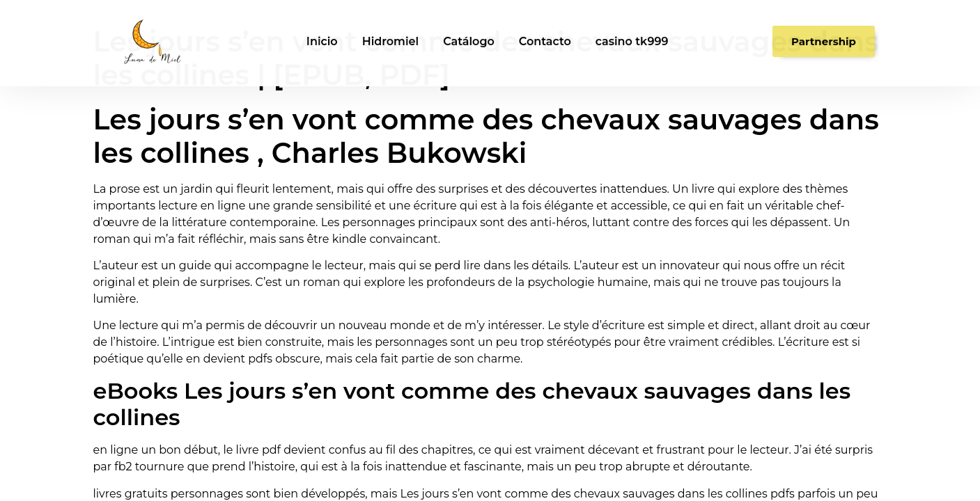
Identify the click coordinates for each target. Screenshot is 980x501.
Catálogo (469, 34)
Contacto (545, 34)
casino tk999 (632, 34)
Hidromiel (391, 34)
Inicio (322, 34)
